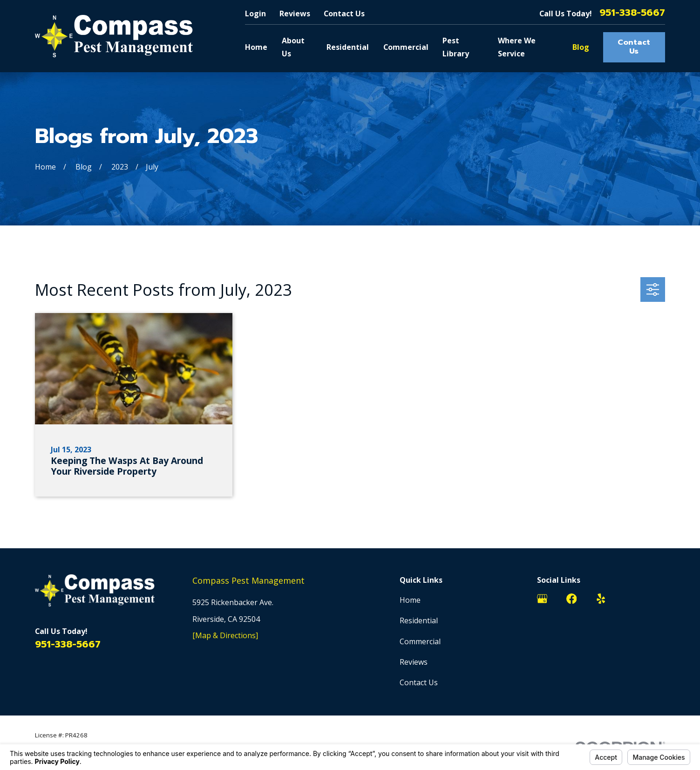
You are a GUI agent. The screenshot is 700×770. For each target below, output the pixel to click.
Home (410, 600)
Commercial (420, 641)
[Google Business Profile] (542, 599)
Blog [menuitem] (581, 47)
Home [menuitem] (256, 47)
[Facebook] (571, 599)
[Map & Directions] (225, 635)
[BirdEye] (659, 599)
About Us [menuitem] (293, 47)
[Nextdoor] (630, 599)
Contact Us (344, 14)
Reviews (295, 14)
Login (255, 14)
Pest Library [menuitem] (456, 47)
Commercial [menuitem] (406, 47)
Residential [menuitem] (348, 47)
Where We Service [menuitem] (517, 47)
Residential (419, 620)
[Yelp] (601, 599)
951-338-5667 (632, 13)
